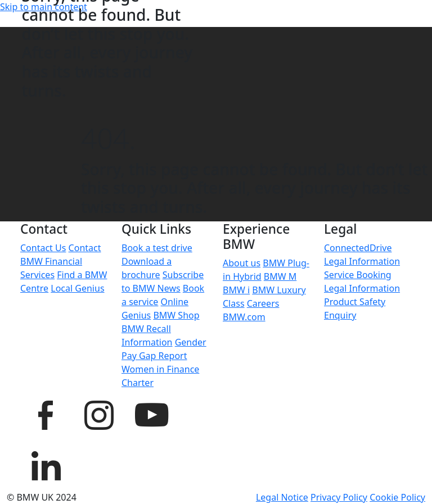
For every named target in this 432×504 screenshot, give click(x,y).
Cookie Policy (397, 497)
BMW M (280, 276)
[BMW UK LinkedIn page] (46, 464)
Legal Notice (282, 497)
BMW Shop (176, 315)
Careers (263, 303)
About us (242, 263)
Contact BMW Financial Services (60, 261)
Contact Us (43, 248)
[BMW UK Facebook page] (46, 414)
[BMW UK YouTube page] (151, 414)
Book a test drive (157, 248)
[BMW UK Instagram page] (98, 414)
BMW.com (244, 317)
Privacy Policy (339, 497)
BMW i (236, 290)
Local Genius (77, 288)
